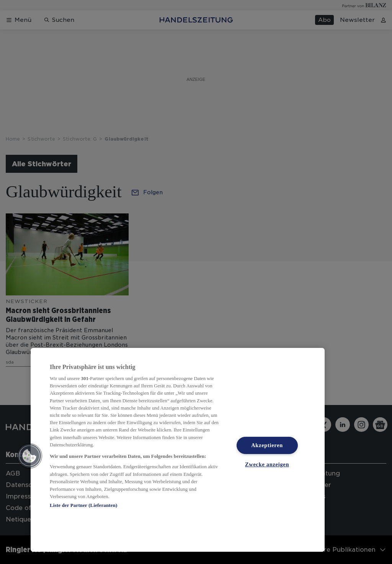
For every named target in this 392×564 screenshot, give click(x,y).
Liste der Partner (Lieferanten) (83, 505)
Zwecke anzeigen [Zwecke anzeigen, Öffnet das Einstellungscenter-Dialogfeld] (267, 464)
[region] (178, 450)
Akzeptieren (267, 445)
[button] (29, 456)
